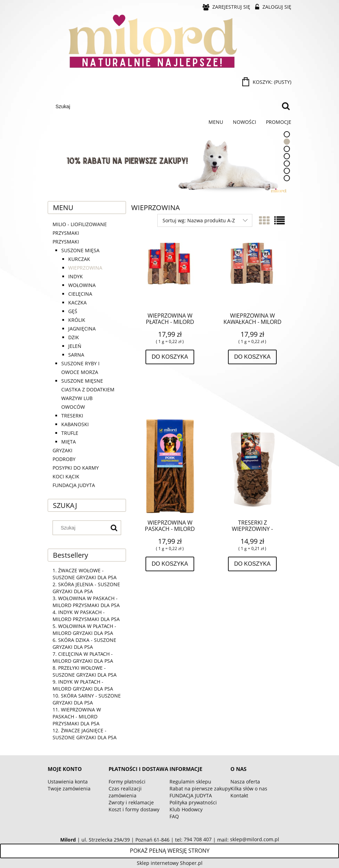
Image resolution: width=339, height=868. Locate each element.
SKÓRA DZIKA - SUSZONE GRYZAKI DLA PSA (84, 643)
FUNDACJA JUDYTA (74, 485)
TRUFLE (70, 433)
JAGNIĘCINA (82, 329)
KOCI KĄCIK (66, 476)
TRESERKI (72, 416)
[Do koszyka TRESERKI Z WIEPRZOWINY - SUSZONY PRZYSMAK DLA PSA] (253, 564)
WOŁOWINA (82, 285)
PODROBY (64, 459)
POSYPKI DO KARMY (76, 468)
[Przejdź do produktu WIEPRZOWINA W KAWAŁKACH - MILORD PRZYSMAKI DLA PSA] (252, 274)
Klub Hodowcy (186, 809)
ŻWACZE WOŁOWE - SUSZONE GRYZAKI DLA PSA (85, 574)
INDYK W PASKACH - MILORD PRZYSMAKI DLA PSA (86, 616)
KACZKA (77, 302)
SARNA (76, 355)
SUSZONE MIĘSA (80, 250)
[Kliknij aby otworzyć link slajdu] (150, 161)
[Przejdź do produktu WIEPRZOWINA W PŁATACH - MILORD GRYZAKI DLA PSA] (170, 274)
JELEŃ (75, 346)
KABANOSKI (75, 424)
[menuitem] (216, 122)
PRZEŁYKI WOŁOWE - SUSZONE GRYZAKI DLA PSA (85, 671)
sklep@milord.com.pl (255, 839)
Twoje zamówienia (69, 789)
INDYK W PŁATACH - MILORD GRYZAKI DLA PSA (83, 685)
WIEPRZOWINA (85, 268)
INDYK (76, 276)
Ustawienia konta (68, 782)
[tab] (287, 134)
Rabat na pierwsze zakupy (200, 789)
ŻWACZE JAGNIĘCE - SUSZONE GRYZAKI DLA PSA (85, 734)
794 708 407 (198, 839)
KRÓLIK (77, 320)
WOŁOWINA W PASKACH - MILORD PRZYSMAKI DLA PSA (86, 602)
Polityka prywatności (193, 802)
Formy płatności (127, 782)
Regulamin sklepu (190, 782)
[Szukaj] (286, 106)
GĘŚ (73, 311)
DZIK (74, 337)
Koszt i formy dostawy (134, 809)
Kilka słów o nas (249, 789)
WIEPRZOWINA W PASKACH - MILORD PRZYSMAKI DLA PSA (77, 716)
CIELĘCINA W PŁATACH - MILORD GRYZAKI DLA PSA (83, 657)
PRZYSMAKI (66, 242)
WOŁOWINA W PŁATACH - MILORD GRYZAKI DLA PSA (84, 630)
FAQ (174, 816)
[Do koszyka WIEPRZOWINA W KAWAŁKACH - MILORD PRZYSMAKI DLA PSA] (253, 357)
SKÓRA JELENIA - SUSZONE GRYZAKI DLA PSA (86, 588)
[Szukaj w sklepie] (165, 106)
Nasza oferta (245, 782)
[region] (169, 161)
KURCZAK (79, 259)
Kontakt (239, 795)
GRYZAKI (62, 450)
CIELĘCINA (80, 294)
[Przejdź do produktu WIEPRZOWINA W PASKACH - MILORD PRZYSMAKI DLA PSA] (170, 465)
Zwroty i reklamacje (131, 802)
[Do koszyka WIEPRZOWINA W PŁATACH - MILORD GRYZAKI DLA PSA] (170, 357)
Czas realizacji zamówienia (125, 792)
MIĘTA (69, 442)
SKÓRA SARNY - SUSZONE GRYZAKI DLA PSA (87, 699)
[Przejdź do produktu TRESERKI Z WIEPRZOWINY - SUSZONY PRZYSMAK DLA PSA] (252, 465)
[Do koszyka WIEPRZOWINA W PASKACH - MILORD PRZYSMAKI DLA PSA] (170, 564)
